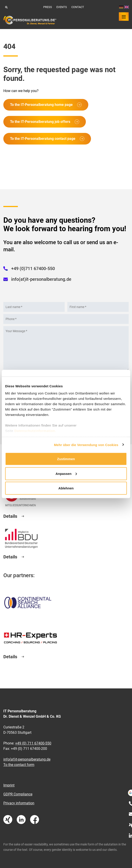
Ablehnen (66, 488)
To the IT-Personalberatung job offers (40, 122)
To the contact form (19, 765)
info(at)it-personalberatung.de (41, 279)
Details (10, 516)
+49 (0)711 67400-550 (33, 268)
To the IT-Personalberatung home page (41, 105)
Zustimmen (66, 459)
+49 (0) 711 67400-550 (33, 743)
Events (62, 7)
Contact (78, 7)
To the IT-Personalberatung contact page (43, 139)
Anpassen (66, 473)
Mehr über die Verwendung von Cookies (86, 445)
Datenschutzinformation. (35, 431)
